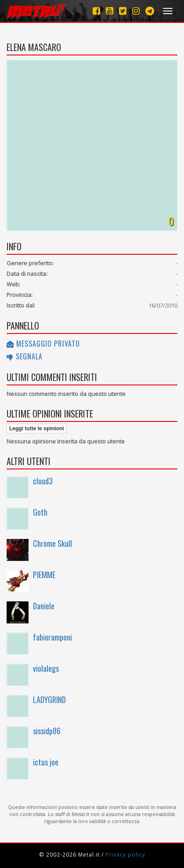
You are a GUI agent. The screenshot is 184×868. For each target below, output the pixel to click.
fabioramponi (52, 637)
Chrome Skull (52, 543)
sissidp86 (47, 731)
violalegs (46, 668)
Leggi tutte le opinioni (37, 429)
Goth (40, 512)
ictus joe (46, 762)
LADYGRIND (49, 700)
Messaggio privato (43, 344)
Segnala (25, 356)
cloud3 (43, 481)
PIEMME (44, 575)
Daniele (44, 606)
